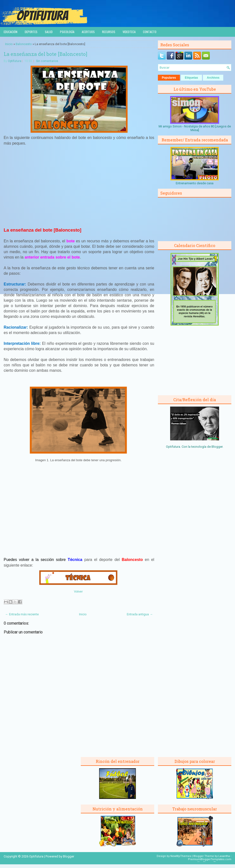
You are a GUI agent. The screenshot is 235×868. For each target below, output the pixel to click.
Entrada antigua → (140, 614)
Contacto (150, 32)
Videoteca (129, 32)
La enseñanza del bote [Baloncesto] (45, 54)
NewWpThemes (181, 856)
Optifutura (15, 61)
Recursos (109, 32)
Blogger (217, 447)
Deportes (31, 32)
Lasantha (224, 856)
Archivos (213, 78)
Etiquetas (191, 78)
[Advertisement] (79, 186)
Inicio (9, 44)
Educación (11, 32)
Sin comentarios (47, 61)
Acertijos (88, 32)
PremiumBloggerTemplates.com (210, 859)
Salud (49, 32)
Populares (169, 78)
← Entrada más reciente (22, 614)
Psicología (67, 32)
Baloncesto (24, 44)
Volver (78, 591)
